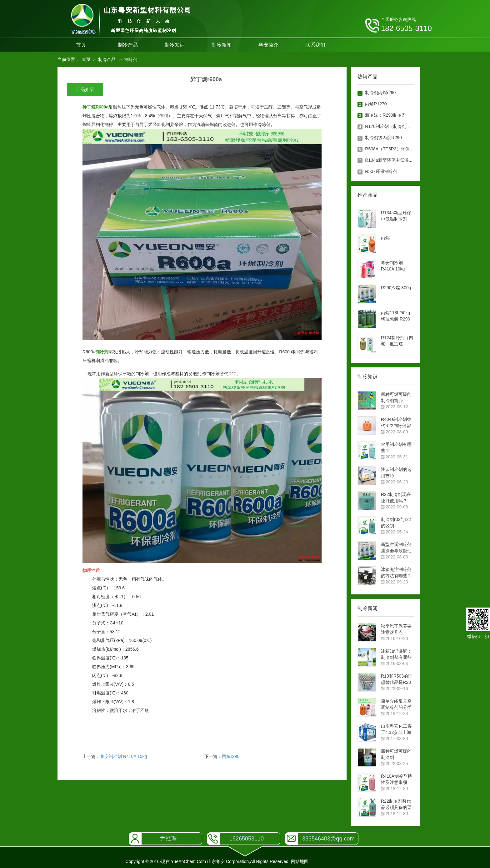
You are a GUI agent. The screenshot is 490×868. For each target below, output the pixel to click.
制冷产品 (128, 45)
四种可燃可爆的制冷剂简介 (396, 397)
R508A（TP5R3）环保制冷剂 (394, 149)
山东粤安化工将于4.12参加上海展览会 (396, 729)
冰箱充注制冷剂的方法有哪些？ (396, 573)
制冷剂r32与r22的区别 (396, 522)
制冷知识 (175, 45)
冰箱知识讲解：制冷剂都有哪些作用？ (396, 654)
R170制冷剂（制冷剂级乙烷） (394, 126)
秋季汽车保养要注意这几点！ (396, 629)
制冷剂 (131, 59)
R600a (102, 107)
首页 (81, 45)
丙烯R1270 (376, 104)
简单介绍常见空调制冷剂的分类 (396, 704)
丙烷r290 (231, 756)
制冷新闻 (222, 45)
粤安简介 (268, 45)
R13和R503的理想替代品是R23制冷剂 (397, 679)
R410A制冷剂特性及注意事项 (396, 779)
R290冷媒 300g (396, 288)
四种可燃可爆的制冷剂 (396, 754)
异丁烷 (89, 107)
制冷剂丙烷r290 (380, 93)
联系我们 (315, 45)
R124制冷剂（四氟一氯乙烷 (397, 341)
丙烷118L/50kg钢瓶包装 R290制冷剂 (395, 316)
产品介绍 (85, 89)
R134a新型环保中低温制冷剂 (393, 160)
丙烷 (385, 238)
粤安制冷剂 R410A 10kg (123, 756)
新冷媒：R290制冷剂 (385, 115)
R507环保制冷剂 (381, 171)
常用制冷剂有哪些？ (396, 447)
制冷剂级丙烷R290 (383, 138)
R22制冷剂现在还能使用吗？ (396, 497)
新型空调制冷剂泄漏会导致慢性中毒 (396, 548)
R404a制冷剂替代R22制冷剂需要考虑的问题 (396, 423)
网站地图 (300, 861)
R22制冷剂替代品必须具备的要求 (396, 805)
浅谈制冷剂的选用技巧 (396, 472)
